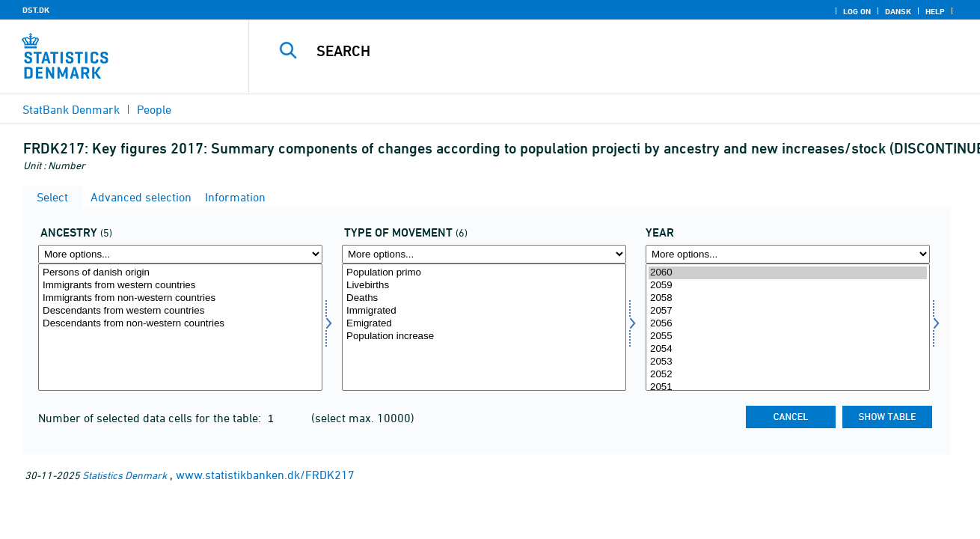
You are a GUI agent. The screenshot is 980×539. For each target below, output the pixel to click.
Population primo (484, 273)
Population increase (484, 337)
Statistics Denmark (125, 475)
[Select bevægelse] (484, 327)
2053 (788, 362)
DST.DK (36, 10)
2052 (788, 375)
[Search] (599, 51)
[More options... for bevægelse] (484, 254)
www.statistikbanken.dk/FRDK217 (265, 475)
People (154, 109)
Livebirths (484, 286)
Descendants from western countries (180, 311)
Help (935, 11)
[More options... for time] (788, 254)
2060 (788, 273)
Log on (857, 11)
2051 (788, 387)
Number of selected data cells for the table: (151, 418)
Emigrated (484, 324)
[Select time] (788, 327)
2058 (788, 298)
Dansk (898, 11)
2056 (788, 324)
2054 (788, 349)
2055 (788, 337)
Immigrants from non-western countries (180, 298)
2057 (788, 311)
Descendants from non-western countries (180, 324)
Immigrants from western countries (180, 286)
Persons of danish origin (180, 273)
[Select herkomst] (180, 327)
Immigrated (484, 311)
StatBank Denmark (71, 109)
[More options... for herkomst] (180, 254)
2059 (788, 286)
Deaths (484, 298)
